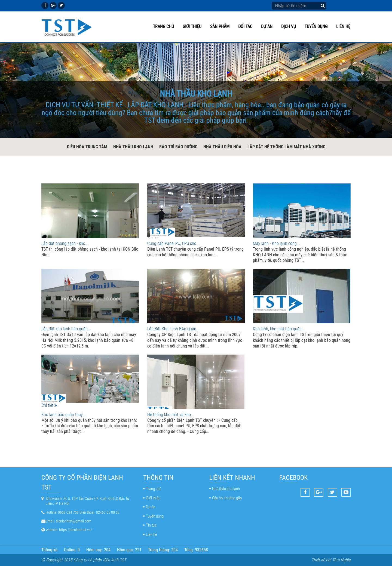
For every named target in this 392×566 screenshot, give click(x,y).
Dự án (267, 27)
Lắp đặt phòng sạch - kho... (65, 243)
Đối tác (245, 27)
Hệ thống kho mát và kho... (171, 415)
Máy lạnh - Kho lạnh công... (276, 243)
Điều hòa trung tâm (87, 147)
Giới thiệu (192, 27)
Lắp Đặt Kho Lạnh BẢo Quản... (173, 329)
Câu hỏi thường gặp (227, 498)
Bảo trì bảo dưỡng (178, 147)
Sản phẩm (220, 27)
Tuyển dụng (316, 27)
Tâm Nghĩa (341, 560)
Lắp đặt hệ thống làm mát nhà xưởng (286, 147)
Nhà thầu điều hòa (222, 147)
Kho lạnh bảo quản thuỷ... (64, 415)
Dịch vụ (289, 27)
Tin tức (151, 525)
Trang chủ (163, 27)
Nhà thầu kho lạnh (133, 147)
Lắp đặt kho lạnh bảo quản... (66, 329)
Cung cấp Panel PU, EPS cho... (173, 243)
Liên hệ (343, 27)
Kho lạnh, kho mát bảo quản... (279, 329)
